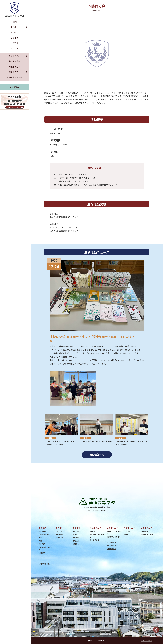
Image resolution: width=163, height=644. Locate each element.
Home (14, 22)
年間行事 (76, 531)
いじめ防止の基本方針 (46, 548)
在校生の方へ (14, 61)
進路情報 (76, 538)
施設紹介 (76, 541)
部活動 (75, 534)
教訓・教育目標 (44, 534)
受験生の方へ (14, 56)
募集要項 (93, 531)
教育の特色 (60, 531)
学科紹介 (14, 32)
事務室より (128, 534)
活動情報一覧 (97, 455)
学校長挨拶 (42, 531)
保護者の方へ (14, 67)
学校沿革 (42, 538)
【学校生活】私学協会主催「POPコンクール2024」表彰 (61, 443)
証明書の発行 (111, 549)
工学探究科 (60, 538)
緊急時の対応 (111, 546)
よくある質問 (94, 540)
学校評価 (42, 544)
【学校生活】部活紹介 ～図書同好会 (97, 441)
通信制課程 (14, 87)
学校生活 (14, 38)
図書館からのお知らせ (114, 538)
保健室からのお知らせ (114, 532)
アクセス (15, 48)
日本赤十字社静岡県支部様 (61, 346)
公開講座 (14, 43)
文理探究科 (60, 534)
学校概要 (14, 27)
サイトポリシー (147, 641)
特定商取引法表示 (45, 564)
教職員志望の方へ (14, 77)
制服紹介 (76, 544)
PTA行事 (127, 531)
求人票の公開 (111, 542)
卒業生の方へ (14, 72)
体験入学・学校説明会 (97, 535)
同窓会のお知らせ (147, 534)
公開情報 (42, 553)
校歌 (40, 541)
